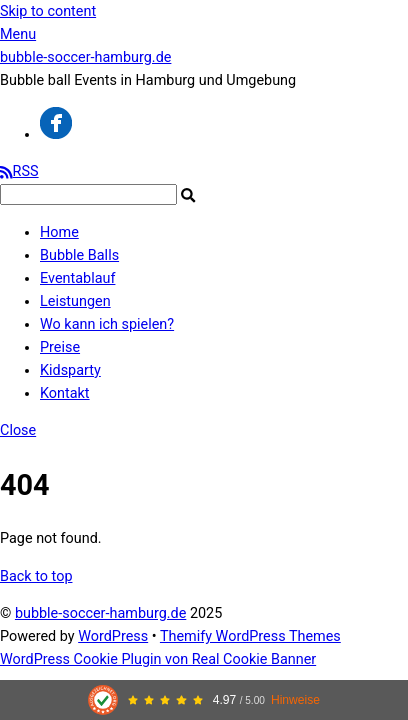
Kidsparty (70, 370)
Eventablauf (77, 278)
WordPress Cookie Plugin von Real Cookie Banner (158, 659)
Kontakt (65, 393)
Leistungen (75, 301)
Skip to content (48, 11)
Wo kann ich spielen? (107, 324)
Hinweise (295, 700)
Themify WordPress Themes (250, 636)
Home (59, 232)
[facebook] (56, 134)
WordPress (113, 636)
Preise (60, 347)
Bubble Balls (79, 255)
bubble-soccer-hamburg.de (100, 613)
